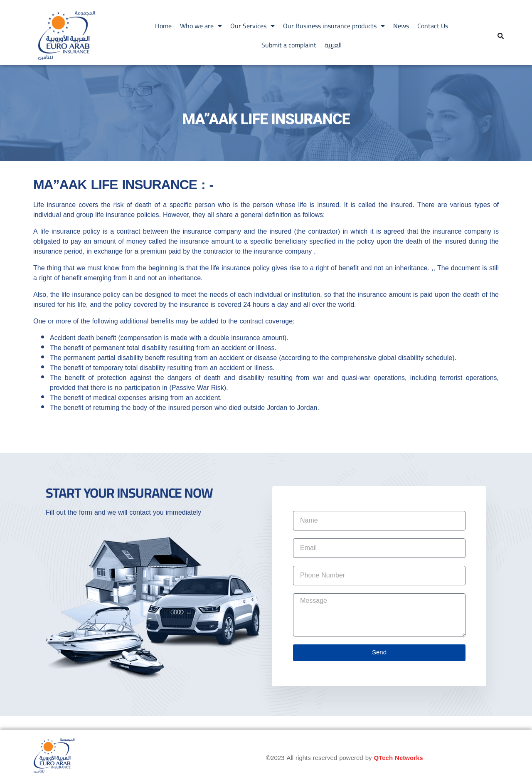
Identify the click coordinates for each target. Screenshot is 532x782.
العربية (333, 45)
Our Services (252, 26)
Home (163, 26)
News (401, 26)
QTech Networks (399, 758)
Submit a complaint (289, 45)
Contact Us (433, 26)
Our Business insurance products (334, 26)
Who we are (201, 26)
